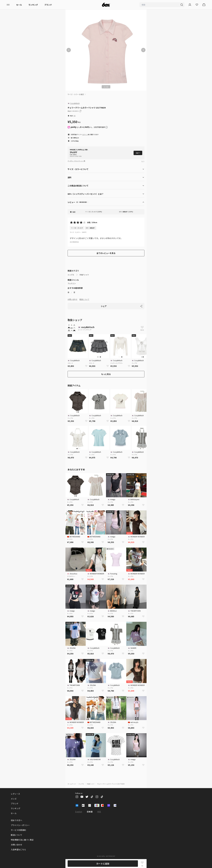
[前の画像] (69, 50)
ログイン (85, 134)
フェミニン (72, 283)
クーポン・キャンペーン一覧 (76, 161)
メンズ (14, 799)
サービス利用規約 (18, 830)
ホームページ (72, 784)
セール (19, 5)
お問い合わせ (72, 299)
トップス (71, 275)
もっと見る (106, 374)
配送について (84, 299)
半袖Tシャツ (84, 275)
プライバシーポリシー (20, 825)
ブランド (48, 5)
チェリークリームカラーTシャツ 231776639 (111, 784)
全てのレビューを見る (106, 253)
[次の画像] (143, 50)
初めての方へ (16, 820)
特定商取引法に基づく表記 (22, 840)
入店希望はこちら (18, 849)
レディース (15, 794)
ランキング (33, 5)
